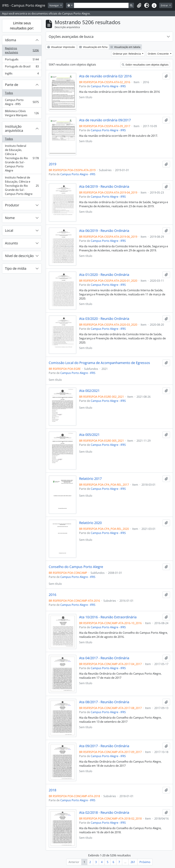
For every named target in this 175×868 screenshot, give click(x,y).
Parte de (12, 85)
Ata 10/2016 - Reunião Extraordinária (108, 617)
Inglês (22, 74)
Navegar (55, 5)
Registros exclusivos (22, 50)
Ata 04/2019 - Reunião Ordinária (104, 187)
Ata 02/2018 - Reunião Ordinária (104, 813)
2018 (52, 790)
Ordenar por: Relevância (127, 54)
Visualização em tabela (125, 47)
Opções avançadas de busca (71, 37)
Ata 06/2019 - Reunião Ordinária (104, 231)
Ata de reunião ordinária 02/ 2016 (105, 76)
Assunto (11, 243)
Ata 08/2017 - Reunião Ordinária (104, 702)
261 (133, 862)
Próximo (145, 862)
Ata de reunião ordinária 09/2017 (105, 120)
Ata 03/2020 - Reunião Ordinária (104, 319)
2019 (52, 164)
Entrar (165, 5)
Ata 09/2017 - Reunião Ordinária (104, 746)
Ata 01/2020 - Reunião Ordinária (104, 275)
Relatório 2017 (90, 479)
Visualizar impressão (61, 47)
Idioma (11, 40)
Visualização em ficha (93, 47)
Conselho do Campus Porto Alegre (76, 567)
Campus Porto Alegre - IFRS (22, 102)
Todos (9, 93)
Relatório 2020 (90, 523)
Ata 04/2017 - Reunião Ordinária (104, 658)
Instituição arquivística (14, 128)
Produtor (12, 205)
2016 (52, 595)
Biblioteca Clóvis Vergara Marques (22, 113)
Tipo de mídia (16, 268)
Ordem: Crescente (159, 54)
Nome (10, 218)
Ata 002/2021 (89, 391)
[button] (139, 5)
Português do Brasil (22, 67)
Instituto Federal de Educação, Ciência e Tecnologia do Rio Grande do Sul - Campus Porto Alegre (22, 158)
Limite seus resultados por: (22, 26)
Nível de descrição (19, 256)
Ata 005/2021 (89, 435)
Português (22, 60)
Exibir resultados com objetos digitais (145, 65)
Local (9, 230)
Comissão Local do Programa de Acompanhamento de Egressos (99, 363)
